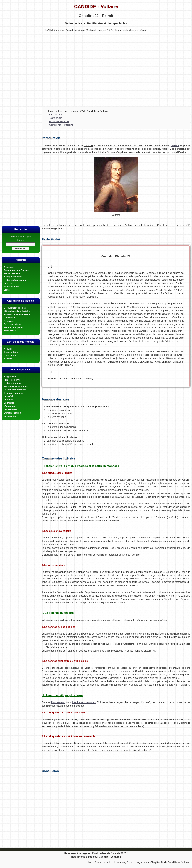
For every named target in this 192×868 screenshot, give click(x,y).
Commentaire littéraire (61, 125)
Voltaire (175, 145)
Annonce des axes (59, 121)
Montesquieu (58, 702)
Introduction (55, 115)
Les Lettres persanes (84, 702)
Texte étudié (56, 118)
